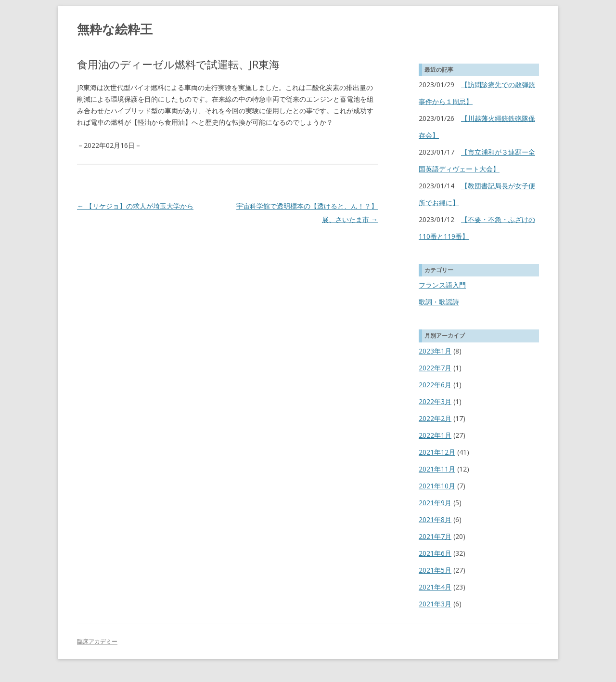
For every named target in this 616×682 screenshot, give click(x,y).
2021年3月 (435, 604)
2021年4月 (435, 587)
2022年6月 (435, 385)
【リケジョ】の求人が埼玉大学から (135, 206)
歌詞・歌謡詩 (439, 302)
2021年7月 (435, 536)
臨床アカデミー (97, 641)
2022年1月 (435, 435)
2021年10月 (437, 486)
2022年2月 (435, 418)
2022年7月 (435, 368)
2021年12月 (437, 452)
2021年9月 (435, 503)
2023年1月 (435, 351)
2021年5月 (435, 570)
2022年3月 (435, 401)
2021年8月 (435, 519)
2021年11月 (437, 469)
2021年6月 (435, 553)
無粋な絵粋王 (115, 29)
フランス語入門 (442, 285)
